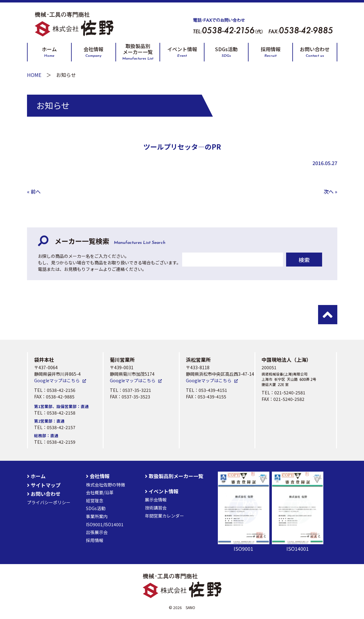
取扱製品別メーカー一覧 (138, 52)
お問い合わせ (315, 52)
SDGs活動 (226, 52)
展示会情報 (156, 500)
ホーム (49, 52)
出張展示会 (97, 532)
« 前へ (34, 191)
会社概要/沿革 (100, 492)
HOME (34, 75)
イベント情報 (182, 52)
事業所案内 (97, 516)
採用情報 (271, 52)
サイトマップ (44, 485)
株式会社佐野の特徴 (106, 485)
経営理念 (95, 500)
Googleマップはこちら (57, 380)
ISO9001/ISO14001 (105, 524)
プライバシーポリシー (49, 502)
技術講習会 (156, 508)
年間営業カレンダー (164, 516)
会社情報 (93, 52)
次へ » (330, 191)
